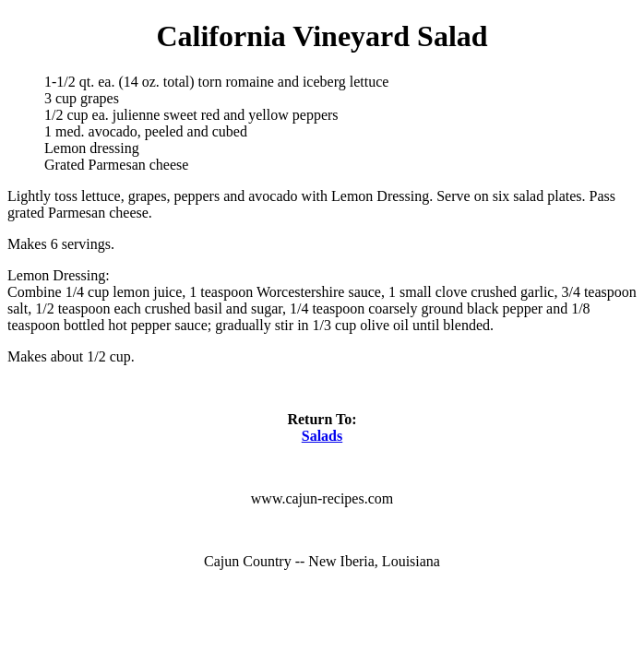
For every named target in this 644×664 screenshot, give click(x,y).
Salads (322, 436)
